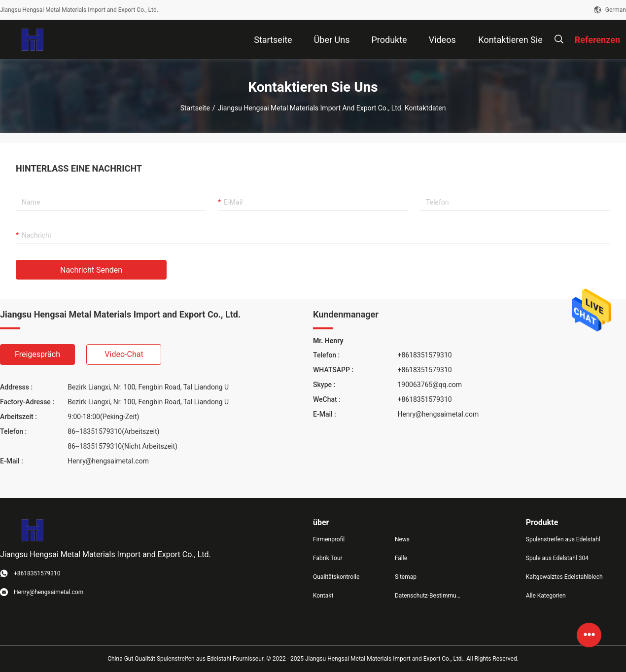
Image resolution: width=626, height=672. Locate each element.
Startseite (195, 108)
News (402, 539)
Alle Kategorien (546, 596)
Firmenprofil (329, 539)
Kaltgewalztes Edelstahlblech (564, 577)
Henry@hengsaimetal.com (108, 461)
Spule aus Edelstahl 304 (557, 558)
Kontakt (323, 596)
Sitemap (406, 577)
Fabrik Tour (328, 558)
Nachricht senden (91, 270)
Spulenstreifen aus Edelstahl (563, 539)
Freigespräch (37, 354)
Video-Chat (124, 354)
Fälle (401, 558)
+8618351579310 (424, 355)
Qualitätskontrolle (336, 577)
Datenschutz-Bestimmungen (428, 596)
